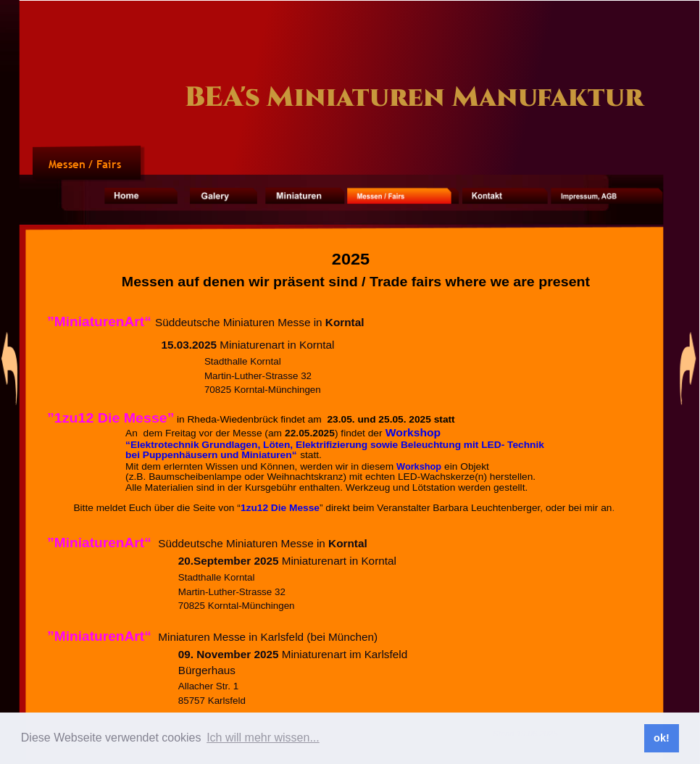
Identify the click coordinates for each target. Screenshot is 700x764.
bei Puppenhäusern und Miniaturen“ (212, 455)
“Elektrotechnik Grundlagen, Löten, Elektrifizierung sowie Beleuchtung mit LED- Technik (336, 444)
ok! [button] (662, 738)
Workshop (412, 432)
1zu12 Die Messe (280, 508)
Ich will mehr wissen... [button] (263, 738)
